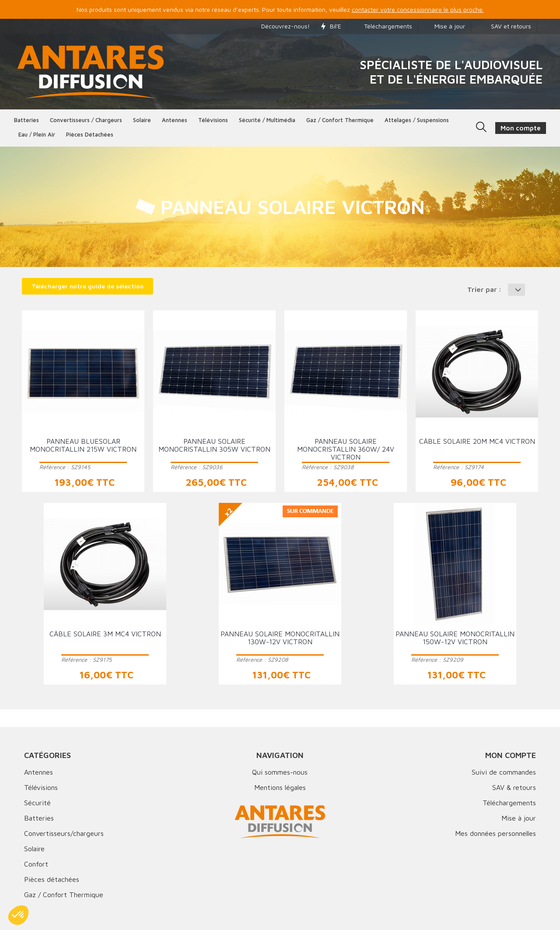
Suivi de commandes (504, 772)
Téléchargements (382, 26)
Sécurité (37, 803)
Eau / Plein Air (37, 134)
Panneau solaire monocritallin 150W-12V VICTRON (455, 638)
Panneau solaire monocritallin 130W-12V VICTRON (280, 638)
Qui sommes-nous (280, 772)
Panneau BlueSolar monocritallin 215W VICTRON (83, 445)
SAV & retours (514, 787)
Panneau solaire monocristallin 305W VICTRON (214, 445)
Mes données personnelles (495, 833)
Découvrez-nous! (281, 26)
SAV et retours (504, 26)
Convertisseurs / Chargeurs (86, 120)
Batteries (26, 120)
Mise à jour (444, 26)
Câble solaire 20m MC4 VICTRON (477, 441)
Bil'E (331, 26)
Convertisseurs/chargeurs (64, 833)
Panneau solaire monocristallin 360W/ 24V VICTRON (346, 449)
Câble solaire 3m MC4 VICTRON (105, 634)
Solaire (142, 120)
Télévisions (213, 120)
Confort (36, 864)
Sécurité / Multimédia (267, 120)
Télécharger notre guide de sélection (87, 286)
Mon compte (511, 755)
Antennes (175, 120)
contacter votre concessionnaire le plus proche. (418, 9)
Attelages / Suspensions (417, 120)
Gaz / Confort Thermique (64, 895)
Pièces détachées (90, 134)
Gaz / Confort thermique (340, 120)
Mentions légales (280, 787)
